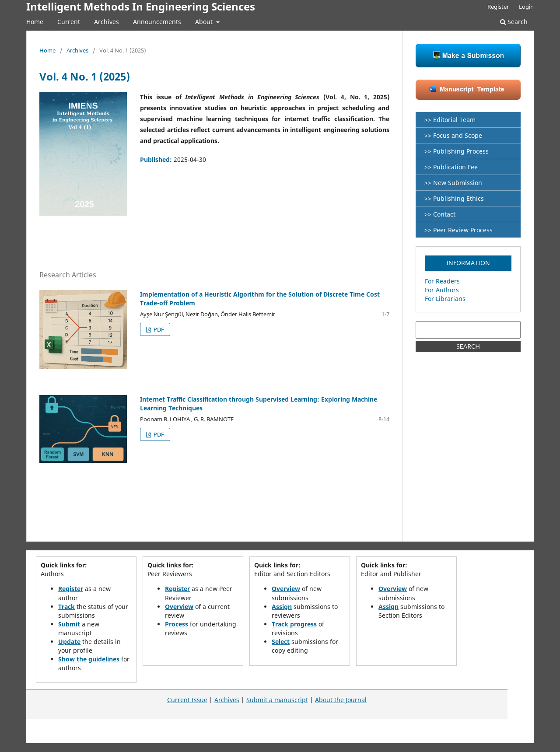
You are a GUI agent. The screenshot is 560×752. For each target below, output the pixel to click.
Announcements (157, 22)
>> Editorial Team (450, 120)
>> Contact (440, 214)
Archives (107, 22)
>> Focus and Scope (453, 135)
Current (69, 22)
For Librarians (445, 299)
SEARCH (468, 346)
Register (498, 7)
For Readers (442, 281)
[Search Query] (468, 330)
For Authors (442, 290)
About (205, 22)
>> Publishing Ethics (454, 198)
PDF (158, 329)
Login (526, 7)
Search (514, 22)
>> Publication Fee (451, 167)
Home (35, 22)
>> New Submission (453, 183)
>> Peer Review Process (458, 230)
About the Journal (341, 700)
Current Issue (187, 700)
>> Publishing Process (457, 151)
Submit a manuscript (277, 700)
